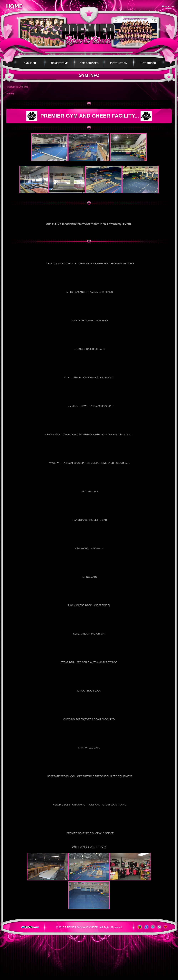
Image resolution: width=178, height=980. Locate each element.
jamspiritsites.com (30, 927)
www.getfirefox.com (139, 927)
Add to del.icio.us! (159, 927)
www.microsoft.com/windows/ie (146, 927)
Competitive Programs (59, 65)
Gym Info (30, 63)
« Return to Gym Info (17, 87)
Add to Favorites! (166, 927)
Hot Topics (148, 63)
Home (14, 6)
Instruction (119, 63)
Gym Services (89, 63)
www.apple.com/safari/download (153, 927)
